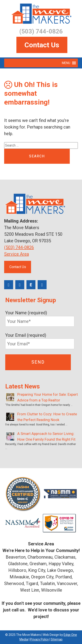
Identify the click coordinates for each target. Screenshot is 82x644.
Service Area (17, 254)
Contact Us (42, 45)
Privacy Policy (39, 639)
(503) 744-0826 (19, 247)
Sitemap (57, 639)
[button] (66, 63)
